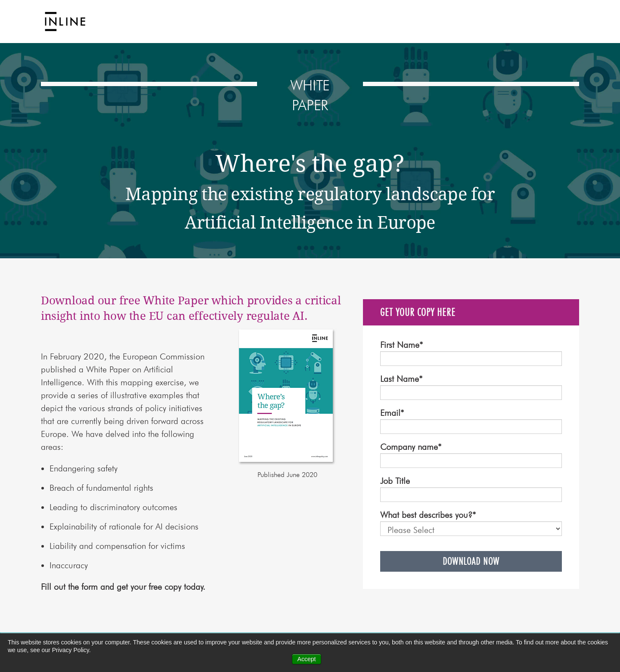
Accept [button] (307, 659)
